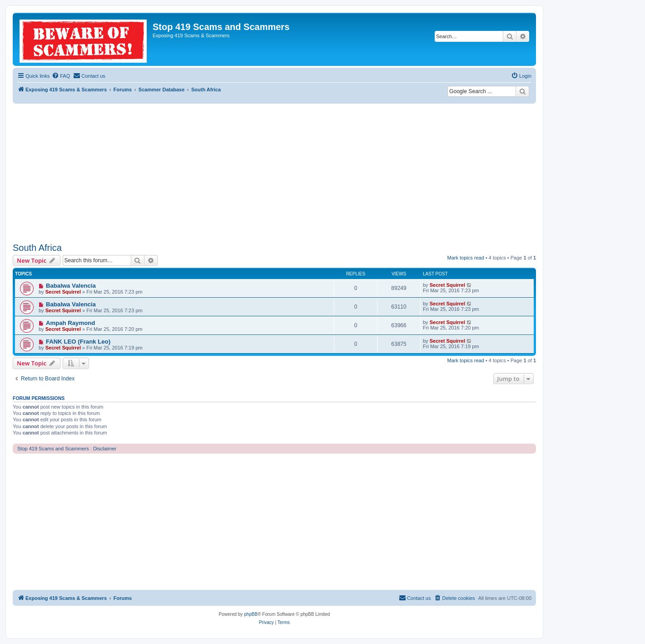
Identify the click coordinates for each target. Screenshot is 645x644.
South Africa (37, 248)
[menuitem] (61, 76)
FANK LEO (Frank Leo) (78, 342)
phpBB (251, 614)
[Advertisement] (274, 172)
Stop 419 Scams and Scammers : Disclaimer (67, 449)
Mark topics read (466, 258)
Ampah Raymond (70, 323)
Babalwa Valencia (71, 286)
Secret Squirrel (63, 292)
